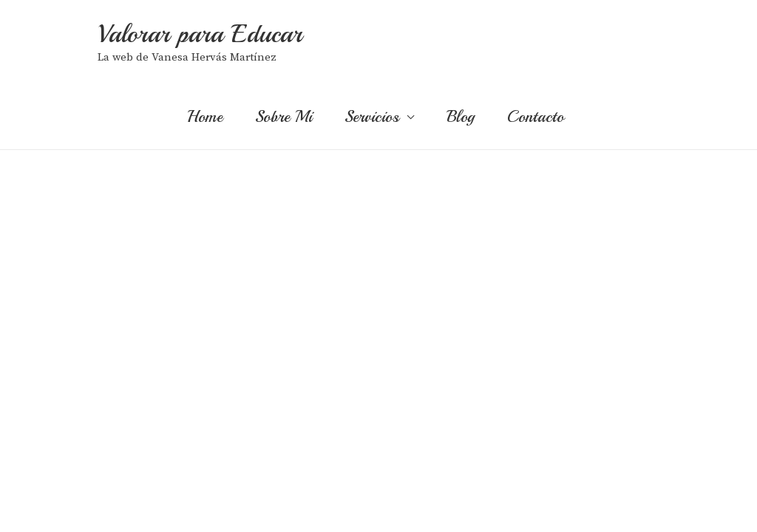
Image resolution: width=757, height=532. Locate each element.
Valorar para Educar (200, 34)
